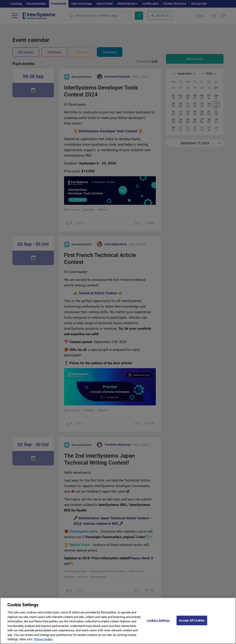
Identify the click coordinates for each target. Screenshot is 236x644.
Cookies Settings (158, 624)
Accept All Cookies (192, 624)
